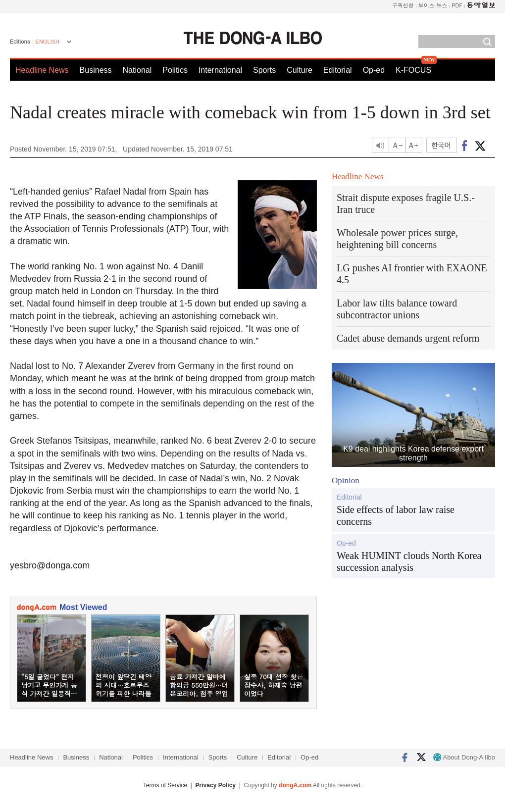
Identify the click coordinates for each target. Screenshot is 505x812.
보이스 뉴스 (433, 5)
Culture (300, 70)
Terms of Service (165, 785)
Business (96, 70)
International (220, 70)
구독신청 (403, 5)
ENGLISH (48, 42)
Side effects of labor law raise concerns (396, 515)
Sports (264, 70)
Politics (175, 70)
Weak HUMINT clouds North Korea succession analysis (409, 561)
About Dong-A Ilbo (464, 757)
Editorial (338, 70)
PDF (457, 5)
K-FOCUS (413, 70)
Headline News (42, 70)
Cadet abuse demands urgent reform (408, 338)
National (137, 70)
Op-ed (374, 70)
